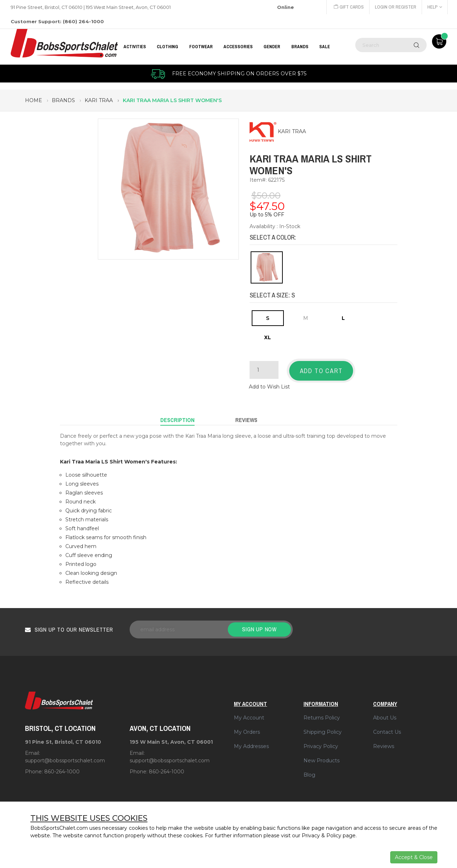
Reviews (384, 746)
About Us (385, 718)
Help (435, 7)
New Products (322, 761)
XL (268, 337)
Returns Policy (322, 718)
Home (34, 100)
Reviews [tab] (246, 420)
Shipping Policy (323, 732)
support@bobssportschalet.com (65, 761)
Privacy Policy (321, 746)
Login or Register (396, 7)
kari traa (99, 100)
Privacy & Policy (322, 836)
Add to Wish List (269, 387)
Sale (325, 47)
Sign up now (259, 629)
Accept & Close (414, 857)
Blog (309, 775)
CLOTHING (167, 47)
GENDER (272, 47)
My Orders (247, 732)
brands (63, 100)
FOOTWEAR (201, 47)
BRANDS (300, 47)
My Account (249, 718)
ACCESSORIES (238, 47)
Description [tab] (177, 420)
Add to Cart (321, 371)
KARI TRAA (292, 132)
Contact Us (387, 732)
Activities (135, 47)
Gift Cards (349, 7)
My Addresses (251, 746)
